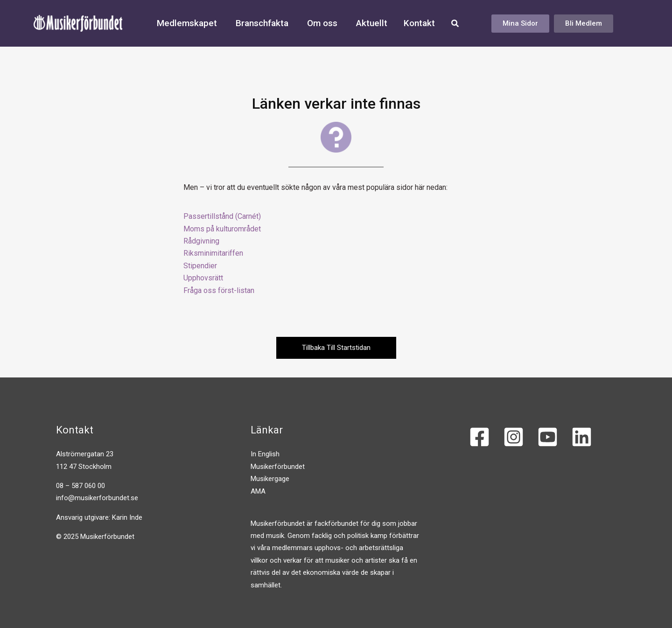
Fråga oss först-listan (219, 290)
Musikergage (270, 479)
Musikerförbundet (278, 467)
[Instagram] (514, 437)
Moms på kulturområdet (222, 229)
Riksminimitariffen (213, 253)
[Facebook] (479, 437)
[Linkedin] (582, 437)
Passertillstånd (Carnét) (222, 216)
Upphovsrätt (203, 278)
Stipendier (200, 266)
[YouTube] (548, 437)
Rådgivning (201, 241)
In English (265, 454)
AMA (258, 491)
